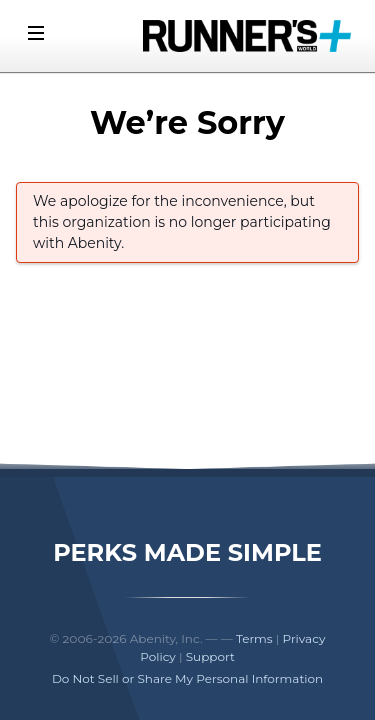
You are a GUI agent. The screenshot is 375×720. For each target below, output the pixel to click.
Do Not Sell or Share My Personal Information (187, 678)
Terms (254, 638)
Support (210, 656)
